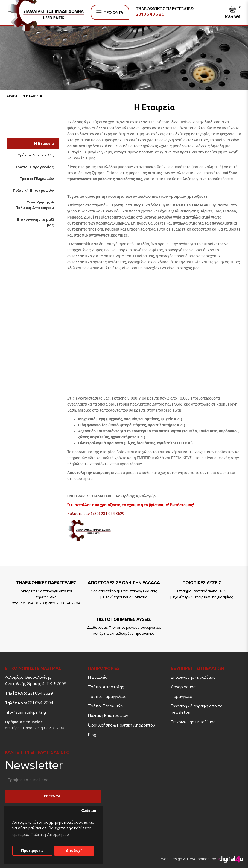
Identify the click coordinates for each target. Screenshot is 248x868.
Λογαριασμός (183, 687)
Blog (92, 735)
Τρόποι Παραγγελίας (34, 167)
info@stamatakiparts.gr (26, 712)
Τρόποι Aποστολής (36, 155)
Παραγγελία (182, 697)
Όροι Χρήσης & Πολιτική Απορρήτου (35, 205)
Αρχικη (13, 96)
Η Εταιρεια (32, 96)
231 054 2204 (29, 703)
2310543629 (150, 14)
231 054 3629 (29, 693)
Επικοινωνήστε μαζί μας (35, 222)
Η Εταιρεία (44, 143)
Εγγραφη (53, 796)
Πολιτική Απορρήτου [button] (50, 835)
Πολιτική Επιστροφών (33, 190)
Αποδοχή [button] (74, 851)
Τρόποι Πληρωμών (37, 179)
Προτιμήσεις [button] (32, 851)
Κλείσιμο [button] (88, 811)
